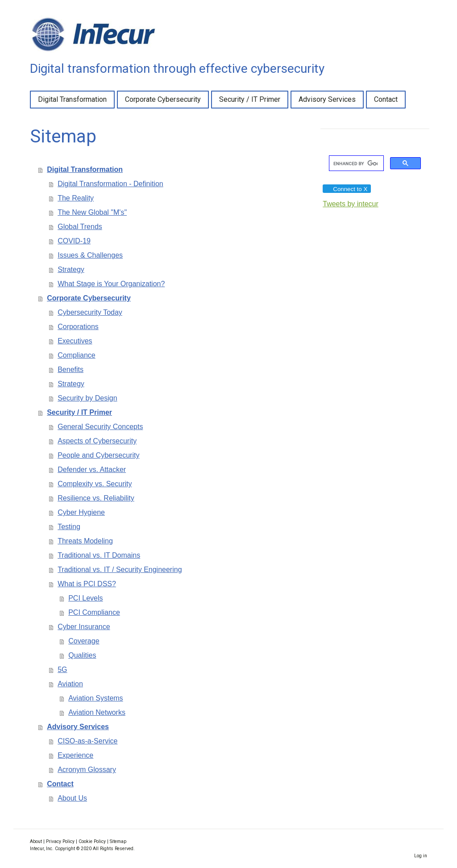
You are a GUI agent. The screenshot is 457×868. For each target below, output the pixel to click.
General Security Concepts (100, 427)
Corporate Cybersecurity (163, 99)
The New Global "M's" (92, 212)
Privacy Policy (60, 841)
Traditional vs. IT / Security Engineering (120, 570)
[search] (355, 163)
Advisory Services (327, 99)
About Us (72, 798)
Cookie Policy (92, 841)
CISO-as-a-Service (87, 741)
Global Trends (80, 227)
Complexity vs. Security (95, 484)
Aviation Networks (97, 712)
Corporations (78, 327)
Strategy (71, 269)
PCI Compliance (94, 612)
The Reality (76, 198)
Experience (75, 755)
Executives (75, 341)
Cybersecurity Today (90, 312)
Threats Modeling (85, 541)
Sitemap (118, 841)
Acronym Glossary (87, 770)
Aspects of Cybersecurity (97, 441)
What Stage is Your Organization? (111, 284)
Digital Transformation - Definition (110, 184)
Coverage (84, 641)
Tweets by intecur (351, 204)
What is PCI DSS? (87, 584)
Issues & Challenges (90, 255)
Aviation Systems (96, 698)
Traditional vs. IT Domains (99, 555)
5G (62, 670)
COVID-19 (74, 241)
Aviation (70, 684)
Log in (421, 856)
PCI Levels (85, 598)
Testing (69, 527)
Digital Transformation (72, 99)
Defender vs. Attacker (92, 469)
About (36, 841)
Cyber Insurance (84, 627)
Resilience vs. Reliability (96, 498)
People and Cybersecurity (98, 455)
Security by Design (87, 398)
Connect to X (346, 189)
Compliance (76, 355)
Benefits (71, 369)
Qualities (82, 655)
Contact (386, 99)
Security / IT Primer (250, 99)
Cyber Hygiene (81, 512)
